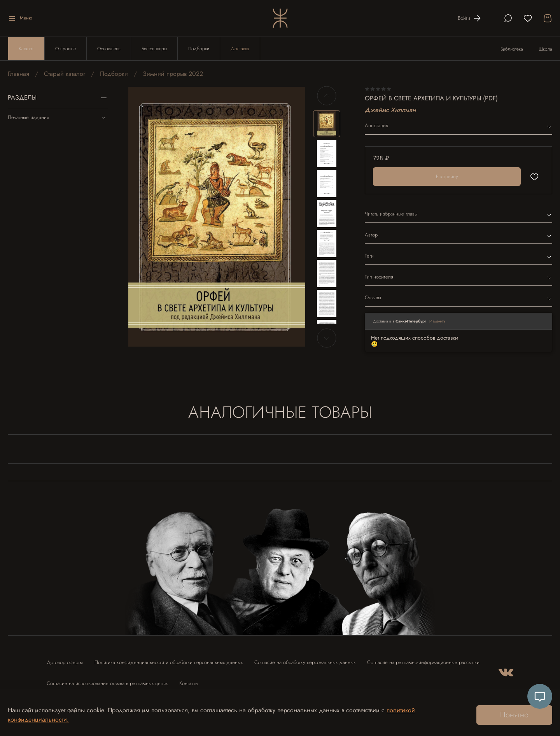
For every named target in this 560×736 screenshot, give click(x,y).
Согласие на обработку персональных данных (305, 662)
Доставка (240, 49)
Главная (18, 74)
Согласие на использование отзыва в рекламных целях (107, 683)
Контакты (189, 683)
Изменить (437, 321)
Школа (545, 49)
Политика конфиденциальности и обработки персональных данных (169, 662)
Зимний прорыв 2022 (173, 74)
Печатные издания (58, 117)
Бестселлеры (154, 49)
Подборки (199, 49)
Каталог (26, 49)
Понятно (514, 715)
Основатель (109, 49)
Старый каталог (65, 74)
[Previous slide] (327, 96)
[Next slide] (327, 338)
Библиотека (512, 49)
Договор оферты (65, 662)
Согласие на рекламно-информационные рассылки (423, 662)
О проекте (66, 49)
